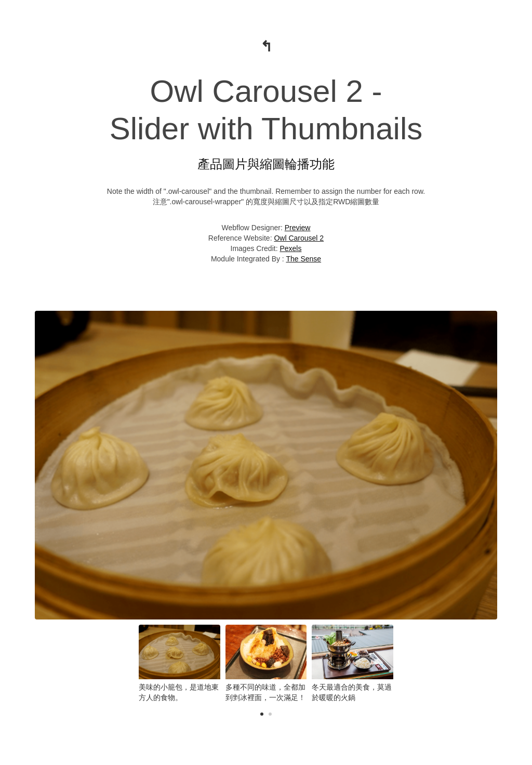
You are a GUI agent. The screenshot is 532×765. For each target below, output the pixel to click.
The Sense (303, 259)
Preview (298, 228)
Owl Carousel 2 (299, 238)
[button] (262, 714)
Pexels (290, 248)
